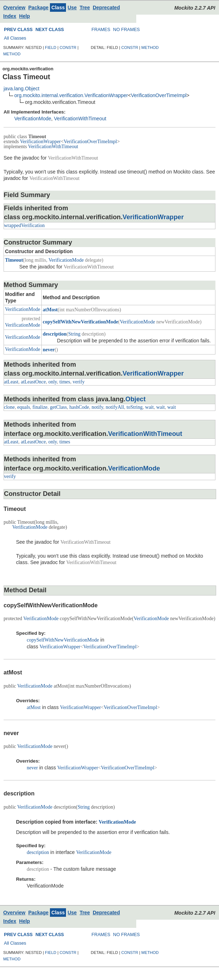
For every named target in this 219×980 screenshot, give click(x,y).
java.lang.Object (21, 89)
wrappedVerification (24, 225)
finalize (40, 407)
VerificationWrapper (40, 142)
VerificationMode (33, 119)
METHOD (12, 54)
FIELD (51, 47)
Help (25, 16)
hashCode (79, 407)
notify (98, 407)
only (52, 382)
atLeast (11, 382)
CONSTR (68, 47)
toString (135, 407)
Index (10, 16)
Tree (85, 7)
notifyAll (115, 407)
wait (149, 407)
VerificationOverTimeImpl (159, 95)
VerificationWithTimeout (80, 119)
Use (72, 7)
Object (136, 399)
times (65, 382)
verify (79, 382)
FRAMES (101, 30)
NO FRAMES (126, 30)
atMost (50, 310)
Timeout (14, 260)
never (49, 350)
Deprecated (106, 7)
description (55, 334)
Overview (14, 7)
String (74, 334)
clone (9, 407)
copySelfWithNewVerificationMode (81, 322)
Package (38, 7)
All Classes (15, 38)
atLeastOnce (33, 382)
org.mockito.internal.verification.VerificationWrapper (71, 95)
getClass (58, 407)
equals (24, 407)
